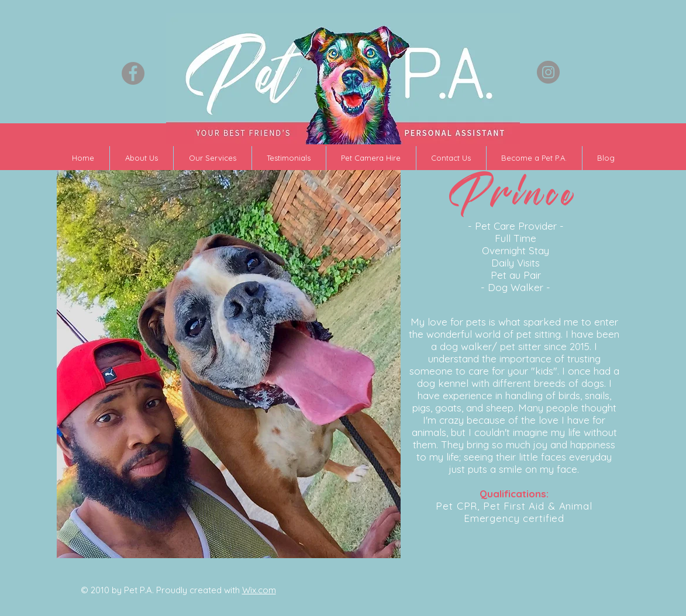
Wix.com (259, 590)
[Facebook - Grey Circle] (133, 73)
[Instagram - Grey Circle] (548, 72)
